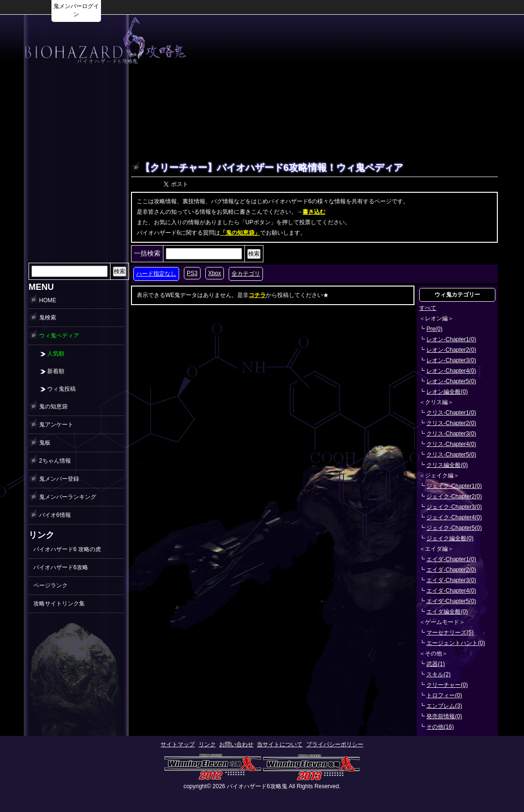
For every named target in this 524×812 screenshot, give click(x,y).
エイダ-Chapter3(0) (451, 580)
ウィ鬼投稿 (61, 389)
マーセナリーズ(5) (450, 633)
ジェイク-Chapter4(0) (454, 517)
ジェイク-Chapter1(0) (454, 486)
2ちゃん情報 (55, 461)
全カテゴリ (246, 274)
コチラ (257, 295)
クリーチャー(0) (447, 685)
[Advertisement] (76, 211)
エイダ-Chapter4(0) (451, 591)
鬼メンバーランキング (68, 497)
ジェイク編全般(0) (450, 538)
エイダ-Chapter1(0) (451, 559)
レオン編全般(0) (447, 392)
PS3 (192, 273)
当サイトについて (280, 744)
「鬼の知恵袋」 (240, 233)
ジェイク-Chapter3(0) (454, 507)
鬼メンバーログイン (76, 10)
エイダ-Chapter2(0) (451, 570)
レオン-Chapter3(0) (451, 360)
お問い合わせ (236, 744)
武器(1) (436, 664)
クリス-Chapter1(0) (451, 413)
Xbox (215, 273)
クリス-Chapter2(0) (451, 423)
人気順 (56, 354)
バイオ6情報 (55, 515)
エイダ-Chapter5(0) (451, 601)
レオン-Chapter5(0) (451, 381)
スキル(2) (438, 674)
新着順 (56, 371)
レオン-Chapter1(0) (451, 339)
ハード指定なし (156, 274)
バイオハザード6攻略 (61, 567)
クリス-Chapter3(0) (451, 434)
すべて (428, 308)
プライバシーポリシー (335, 744)
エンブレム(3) (444, 706)
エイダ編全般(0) (447, 612)
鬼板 (45, 443)
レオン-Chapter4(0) (451, 371)
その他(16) (440, 727)
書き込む (314, 212)
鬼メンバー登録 (59, 479)
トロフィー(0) (444, 695)
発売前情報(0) (444, 716)
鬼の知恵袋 (53, 406)
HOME (48, 300)
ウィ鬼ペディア (59, 336)
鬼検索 (48, 317)
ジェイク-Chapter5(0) (454, 528)
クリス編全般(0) (447, 465)
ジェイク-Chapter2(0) (454, 496)
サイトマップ (178, 744)
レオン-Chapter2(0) (451, 350)
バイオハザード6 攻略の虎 (67, 549)
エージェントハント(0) (456, 643)
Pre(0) (434, 329)
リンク (207, 744)
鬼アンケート (56, 425)
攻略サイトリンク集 (59, 604)
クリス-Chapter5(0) (451, 455)
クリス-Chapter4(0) (451, 444)
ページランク (50, 585)
